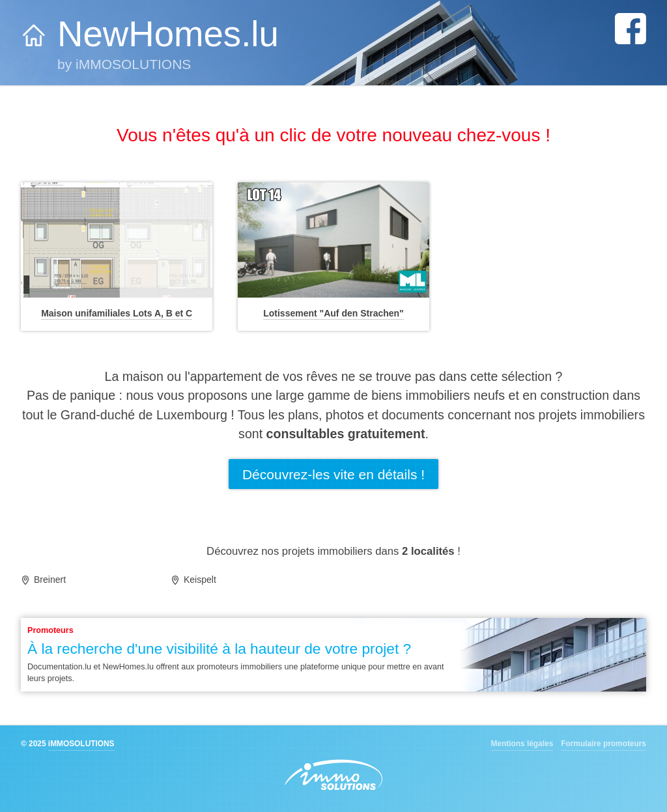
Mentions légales (522, 744)
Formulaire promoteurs (603, 744)
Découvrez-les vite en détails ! (333, 474)
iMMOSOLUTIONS (81, 744)
